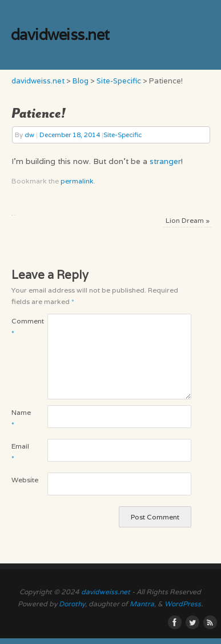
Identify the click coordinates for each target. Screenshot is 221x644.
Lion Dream (188, 220)
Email (20, 452)
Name (20, 418)
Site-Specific (122, 135)
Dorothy (72, 604)
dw (29, 135)
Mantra (142, 604)
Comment (20, 327)
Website (20, 480)
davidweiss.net (60, 35)
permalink (77, 181)
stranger (165, 161)
